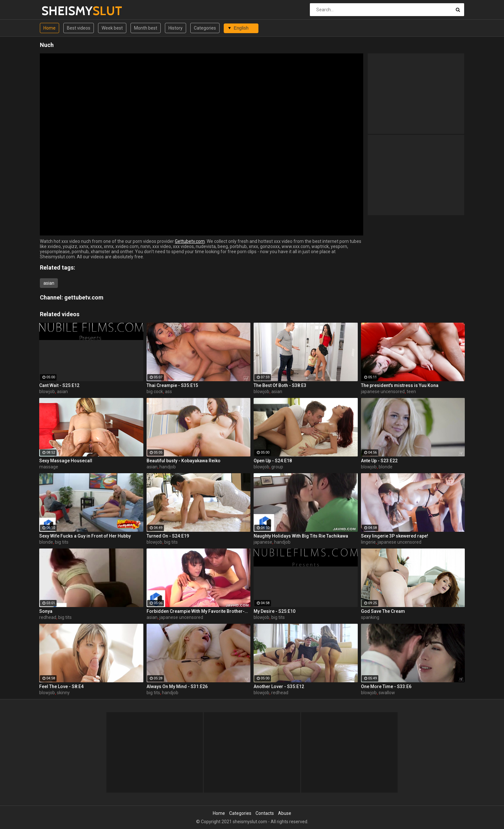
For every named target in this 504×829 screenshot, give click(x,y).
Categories (205, 28)
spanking (370, 617)
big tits (62, 542)
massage (49, 467)
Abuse (285, 813)
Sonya (46, 611)
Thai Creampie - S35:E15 (172, 385)
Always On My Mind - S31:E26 (177, 686)
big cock (155, 391)
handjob (168, 467)
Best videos (79, 28)
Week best (112, 28)
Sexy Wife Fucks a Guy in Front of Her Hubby (85, 536)
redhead (48, 617)
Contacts (265, 813)
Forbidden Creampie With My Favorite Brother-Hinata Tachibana (199, 611)
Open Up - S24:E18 (273, 461)
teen (411, 391)
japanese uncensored (383, 391)
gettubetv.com (84, 297)
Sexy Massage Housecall (66, 461)
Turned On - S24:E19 (168, 536)
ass (168, 391)
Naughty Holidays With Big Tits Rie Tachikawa (301, 536)
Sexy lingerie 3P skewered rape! (395, 536)
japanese (263, 542)
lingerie (368, 542)
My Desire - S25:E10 (274, 611)
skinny (63, 693)
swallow (387, 693)
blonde (386, 467)
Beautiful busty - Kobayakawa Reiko (184, 461)
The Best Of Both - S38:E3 (280, 385)
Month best (146, 28)
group (277, 467)
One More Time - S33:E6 (386, 686)
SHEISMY (58, 11)
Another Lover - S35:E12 (279, 686)
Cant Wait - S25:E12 (59, 385)
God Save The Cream (383, 611)
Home (50, 28)
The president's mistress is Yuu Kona (400, 385)
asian (49, 283)
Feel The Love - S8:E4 (61, 686)
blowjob (47, 391)
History (175, 28)
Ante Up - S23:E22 (379, 461)
